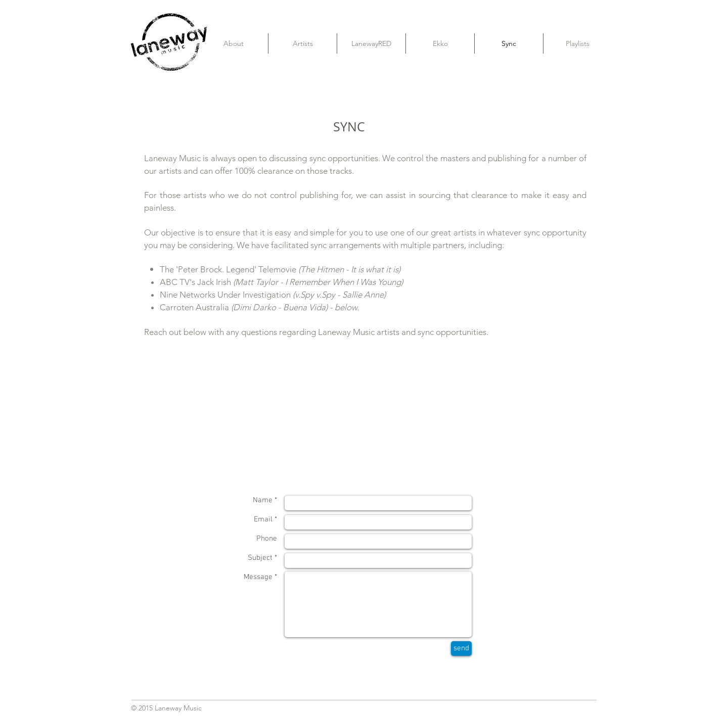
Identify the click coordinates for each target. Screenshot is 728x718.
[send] (461, 649)
